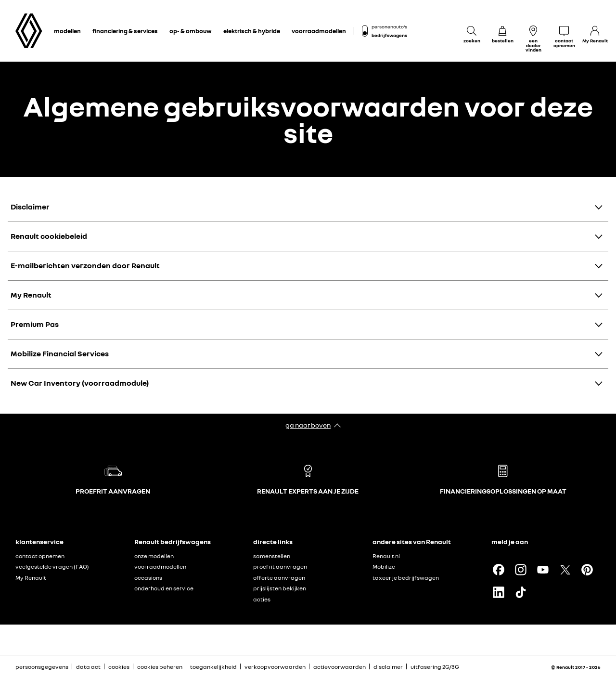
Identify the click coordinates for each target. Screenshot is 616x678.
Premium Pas (35, 324)
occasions (148, 578)
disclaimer (388, 667)
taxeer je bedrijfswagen (406, 578)
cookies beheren (160, 667)
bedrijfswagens (389, 35)
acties (262, 599)
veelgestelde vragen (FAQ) (52, 567)
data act (88, 667)
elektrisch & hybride (252, 31)
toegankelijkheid (213, 667)
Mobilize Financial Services (60, 353)
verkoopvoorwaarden (275, 667)
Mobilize (384, 567)
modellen (67, 31)
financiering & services (125, 31)
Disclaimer (30, 207)
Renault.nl (386, 556)
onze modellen (154, 556)
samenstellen (272, 556)
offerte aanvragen (279, 578)
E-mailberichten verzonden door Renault (85, 265)
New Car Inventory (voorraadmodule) (80, 383)
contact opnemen (40, 556)
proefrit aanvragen (280, 567)
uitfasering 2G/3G (435, 667)
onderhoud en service (164, 588)
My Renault (31, 295)
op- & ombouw (191, 31)
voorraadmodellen (319, 31)
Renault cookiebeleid (49, 236)
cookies (119, 667)
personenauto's (389, 26)
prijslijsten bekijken (280, 588)
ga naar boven (308, 425)
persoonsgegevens (42, 667)
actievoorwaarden (340, 667)
